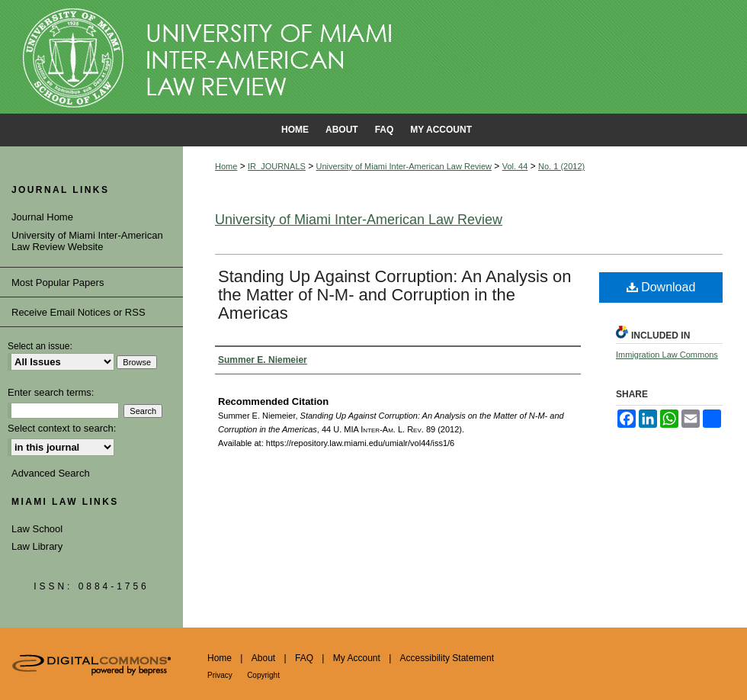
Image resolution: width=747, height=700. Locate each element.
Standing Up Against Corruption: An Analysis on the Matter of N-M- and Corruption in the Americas (395, 295)
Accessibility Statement (447, 658)
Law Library (37, 546)
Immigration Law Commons (667, 355)
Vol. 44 (515, 166)
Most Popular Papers (58, 283)
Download (661, 287)
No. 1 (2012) (561, 166)
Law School (37, 529)
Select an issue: (40, 346)
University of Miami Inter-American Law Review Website (87, 241)
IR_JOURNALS (277, 166)
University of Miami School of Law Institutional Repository (373, 57)
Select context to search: (62, 428)
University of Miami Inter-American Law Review (404, 166)
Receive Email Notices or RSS (79, 312)
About (263, 658)
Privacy (220, 675)
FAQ (304, 658)
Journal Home (42, 217)
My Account (357, 658)
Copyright (263, 675)
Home (226, 166)
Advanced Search (51, 473)
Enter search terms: (51, 392)
